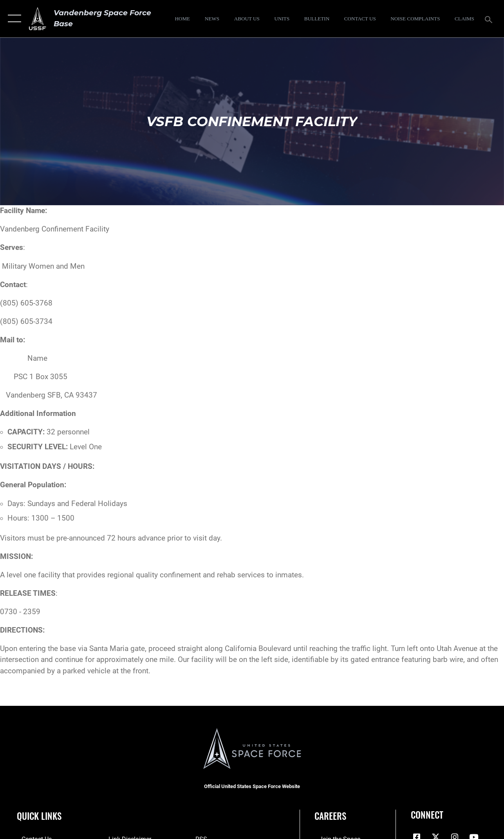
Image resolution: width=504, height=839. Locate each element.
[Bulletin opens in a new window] (317, 19)
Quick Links (39, 816)
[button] (13, 19)
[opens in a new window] (415, 19)
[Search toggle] (490, 19)
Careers (330, 816)
